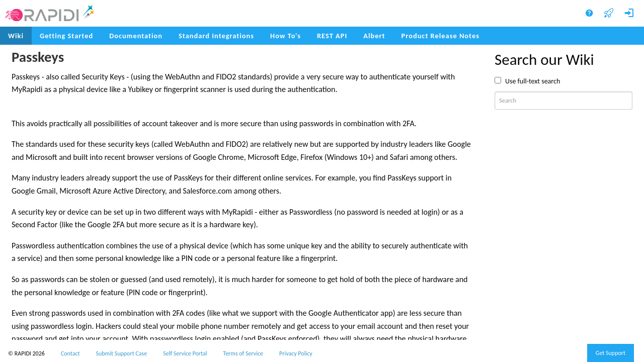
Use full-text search (533, 81)
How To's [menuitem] (286, 36)
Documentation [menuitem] (136, 36)
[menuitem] (440, 36)
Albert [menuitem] (374, 36)
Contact (70, 353)
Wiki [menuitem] (16, 36)
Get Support (611, 353)
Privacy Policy (296, 353)
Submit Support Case (122, 353)
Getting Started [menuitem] (66, 36)
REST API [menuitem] (332, 36)
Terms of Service (243, 353)
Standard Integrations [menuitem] (216, 36)
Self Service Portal (185, 353)
